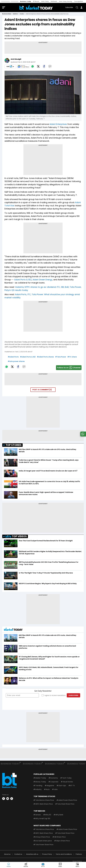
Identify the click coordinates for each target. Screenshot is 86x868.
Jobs (56, 789)
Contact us (18, 854)
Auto (48, 789)
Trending (39, 786)
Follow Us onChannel (69, 368)
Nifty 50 (48, 815)
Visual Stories (68, 782)
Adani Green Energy (42, 280)
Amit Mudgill (16, 59)
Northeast (54, 1)
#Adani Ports (13, 357)
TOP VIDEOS (16, 536)
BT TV (73, 786)
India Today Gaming (66, 1)
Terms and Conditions (64, 854)
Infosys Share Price (43, 837)
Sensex (38, 815)
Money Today (41, 782)
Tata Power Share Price (44, 845)
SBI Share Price (60, 837)
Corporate (54, 782)
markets (15, 14)
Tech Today (67, 778)
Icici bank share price (44, 841)
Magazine (50, 786)
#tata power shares (16, 361)
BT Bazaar (36, 1)
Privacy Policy (47, 854)
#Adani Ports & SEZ (28, 357)
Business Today (26, 1)
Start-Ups (62, 786)
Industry (38, 789)
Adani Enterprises (58, 124)
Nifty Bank (59, 815)
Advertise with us (32, 854)
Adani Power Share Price (68, 800)
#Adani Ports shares (45, 357)
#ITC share (72, 357)
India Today (45, 1)
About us (7, 854)
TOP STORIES (14, 445)
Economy (54, 778)
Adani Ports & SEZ (23, 280)
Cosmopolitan (78, 1)
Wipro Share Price (63, 841)
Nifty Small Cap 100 (43, 819)
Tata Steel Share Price (66, 804)
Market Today (41, 778)
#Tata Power (61, 357)
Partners (79, 854)
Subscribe (69, 7)
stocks (22, 14)
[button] (77, 865)
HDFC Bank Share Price (44, 804)
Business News (7, 14)
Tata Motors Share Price (45, 800)
